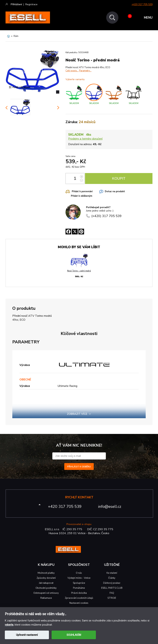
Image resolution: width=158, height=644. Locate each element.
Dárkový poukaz (112, 583)
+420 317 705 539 (142, 4)
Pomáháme (79, 588)
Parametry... (85, 71)
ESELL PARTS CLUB (112, 588)
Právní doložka (79, 593)
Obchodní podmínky (46, 588)
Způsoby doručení (46, 578)
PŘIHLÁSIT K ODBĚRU (79, 466)
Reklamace (46, 598)
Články (112, 578)
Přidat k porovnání (82, 191)
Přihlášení (16, 4)
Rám (16, 36)
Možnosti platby (46, 573)
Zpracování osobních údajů (79, 598)
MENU (148, 18)
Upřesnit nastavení (27, 635)
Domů (8, 36)
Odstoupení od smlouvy (46, 593)
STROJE (112, 598)
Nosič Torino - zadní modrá (79, 271)
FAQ (112, 593)
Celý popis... (72, 71)
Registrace (31, 4)
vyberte (9, 625)
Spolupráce (79, 583)
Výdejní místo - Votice (79, 578)
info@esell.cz (110, 507)
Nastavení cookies (79, 603)
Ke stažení (112, 573)
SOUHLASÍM (74, 635)
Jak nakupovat (46, 583)
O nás (79, 573)
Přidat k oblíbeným (81, 196)
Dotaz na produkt (115, 191)
